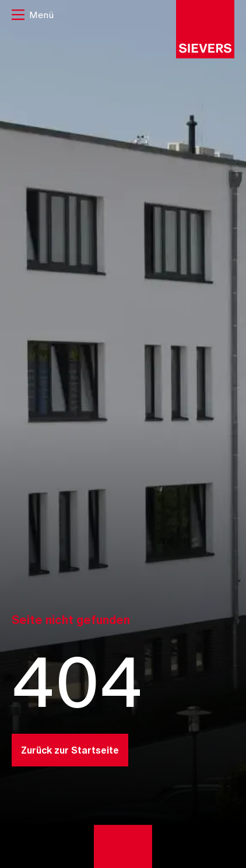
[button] (33, 16)
